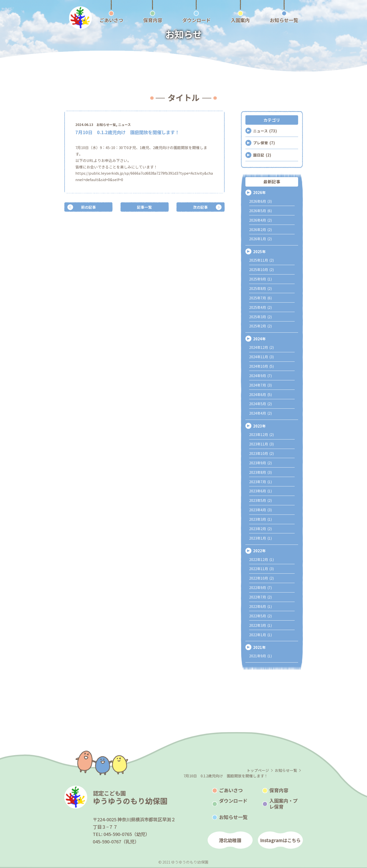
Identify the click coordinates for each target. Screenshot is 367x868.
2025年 (259, 252)
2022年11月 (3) (261, 569)
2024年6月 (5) (260, 395)
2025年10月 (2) (261, 270)
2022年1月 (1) (260, 635)
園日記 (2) (262, 155)
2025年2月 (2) (260, 326)
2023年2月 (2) (260, 529)
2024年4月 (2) (260, 413)
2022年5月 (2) (260, 616)
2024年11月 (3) (261, 357)
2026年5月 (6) (260, 211)
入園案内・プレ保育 (283, 804)
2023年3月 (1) (260, 519)
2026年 (259, 192)
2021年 (259, 647)
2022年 (259, 551)
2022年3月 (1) (260, 625)
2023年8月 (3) (260, 472)
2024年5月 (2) (260, 404)
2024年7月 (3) (260, 385)
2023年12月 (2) (261, 434)
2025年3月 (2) (260, 317)
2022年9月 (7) (260, 588)
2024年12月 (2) (261, 347)
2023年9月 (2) (260, 463)
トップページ (258, 770)
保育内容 (279, 790)
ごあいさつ (231, 790)
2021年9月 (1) (260, 656)
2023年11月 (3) (261, 444)
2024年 (259, 339)
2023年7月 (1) (260, 482)
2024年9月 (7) (260, 376)
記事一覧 (144, 207)
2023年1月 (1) (260, 538)
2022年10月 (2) (261, 578)
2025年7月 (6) (260, 298)
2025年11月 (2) (261, 260)
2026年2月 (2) (260, 230)
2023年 (259, 426)
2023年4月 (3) (260, 510)
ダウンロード (233, 801)
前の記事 (89, 207)
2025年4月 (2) (260, 307)
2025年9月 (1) (260, 279)
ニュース (124, 125)
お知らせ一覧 (106, 125)
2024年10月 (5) (261, 366)
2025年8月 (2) (260, 288)
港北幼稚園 (230, 840)
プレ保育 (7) (264, 143)
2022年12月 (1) (261, 559)
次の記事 (200, 207)
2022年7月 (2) (260, 597)
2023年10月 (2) (261, 453)
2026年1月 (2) (260, 239)
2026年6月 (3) (260, 201)
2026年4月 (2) (260, 220)
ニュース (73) (265, 131)
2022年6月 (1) (260, 606)
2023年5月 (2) (260, 500)
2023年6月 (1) (260, 491)
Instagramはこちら (280, 840)
